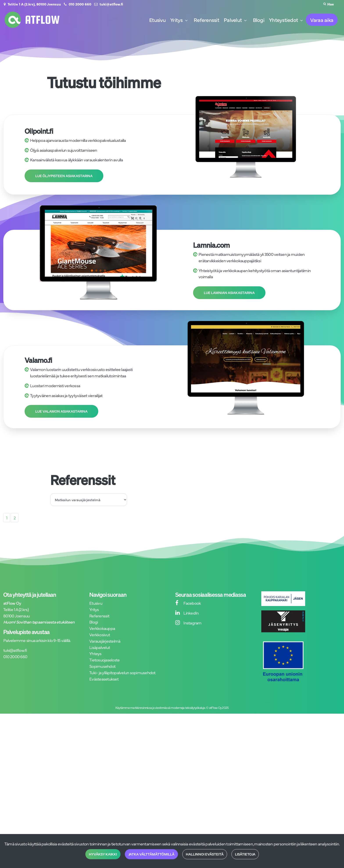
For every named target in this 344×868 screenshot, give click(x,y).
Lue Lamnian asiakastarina (229, 293)
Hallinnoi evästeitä (205, 854)
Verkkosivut (100, 634)
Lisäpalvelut (100, 647)
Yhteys (95, 653)
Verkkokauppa (102, 628)
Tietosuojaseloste (104, 660)
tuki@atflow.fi (111, 4)
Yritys (94, 609)
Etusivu (96, 603)
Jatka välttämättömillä (151, 854)
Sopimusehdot (102, 666)
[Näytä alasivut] (186, 20)
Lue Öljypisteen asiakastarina (64, 176)
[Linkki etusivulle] (32, 20)
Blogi (94, 622)
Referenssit (99, 616)
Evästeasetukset (104, 679)
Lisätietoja (245, 854)
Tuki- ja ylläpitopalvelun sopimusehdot (122, 672)
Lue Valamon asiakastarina (61, 411)
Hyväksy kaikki (103, 854)
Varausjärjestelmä (105, 641)
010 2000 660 (80, 4)
